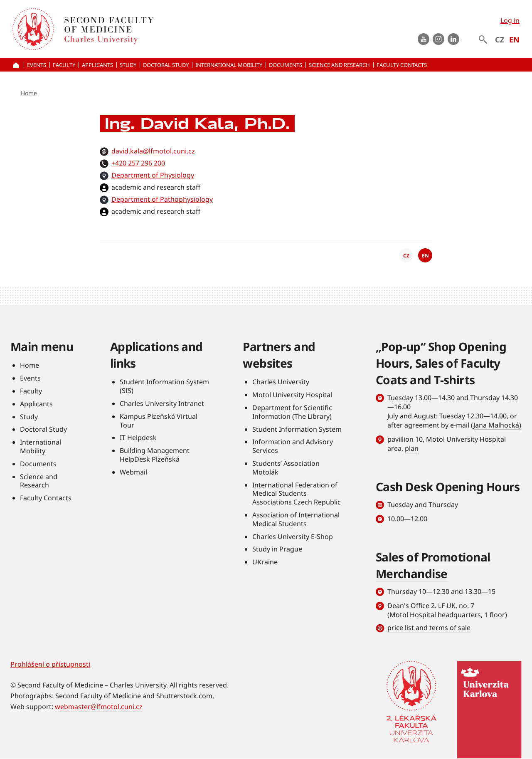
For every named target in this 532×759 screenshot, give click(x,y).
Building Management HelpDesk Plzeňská (155, 455)
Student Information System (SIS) (164, 386)
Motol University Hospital (292, 395)
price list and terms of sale (429, 628)
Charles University (281, 382)
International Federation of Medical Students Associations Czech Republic (297, 494)
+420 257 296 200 (138, 163)
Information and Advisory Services (293, 446)
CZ (500, 40)
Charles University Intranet (162, 403)
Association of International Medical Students (296, 519)
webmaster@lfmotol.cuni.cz (99, 707)
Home (29, 93)
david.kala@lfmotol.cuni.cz (153, 151)
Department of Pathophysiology (162, 199)
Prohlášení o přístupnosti (50, 664)
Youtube (424, 39)
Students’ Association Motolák (286, 468)
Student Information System (297, 429)
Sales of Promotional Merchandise (433, 565)
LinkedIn (453, 39)
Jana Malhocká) (497, 425)
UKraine (265, 562)
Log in (510, 20)
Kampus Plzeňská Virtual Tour (159, 421)
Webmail (133, 472)
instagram (438, 39)
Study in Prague (277, 549)
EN (514, 40)
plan (412, 448)
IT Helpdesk (138, 438)
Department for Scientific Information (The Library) (292, 412)
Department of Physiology (153, 175)
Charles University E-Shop (293, 536)
